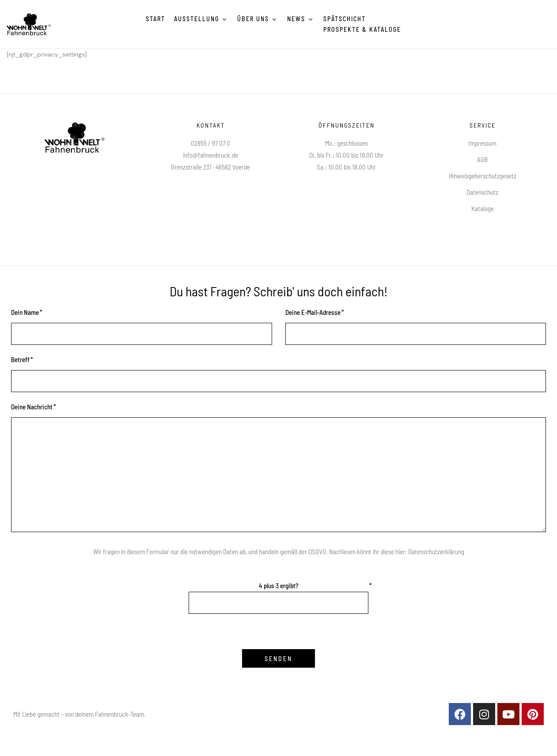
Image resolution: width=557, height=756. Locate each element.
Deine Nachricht (32, 407)
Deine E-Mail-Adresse (313, 312)
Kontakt (211, 125)
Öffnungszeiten (347, 125)
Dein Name (25, 312)
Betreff (20, 359)
